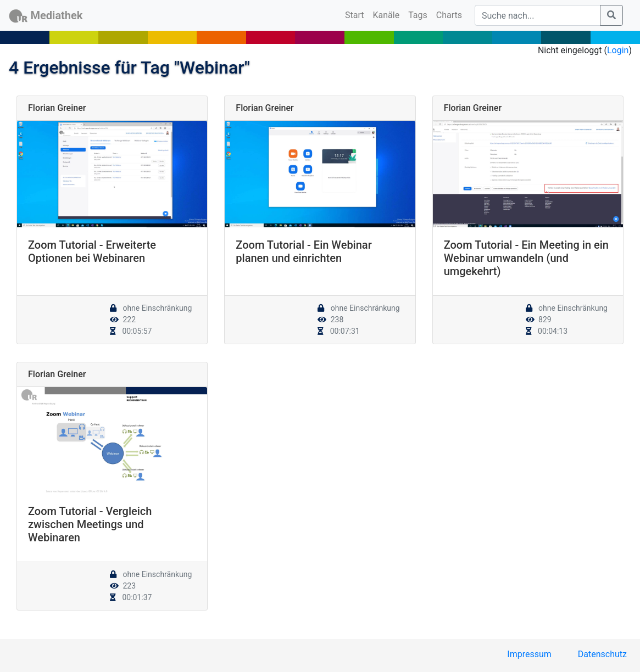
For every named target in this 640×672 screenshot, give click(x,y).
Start (357, 14)
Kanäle (386, 15)
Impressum (529, 654)
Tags (418, 15)
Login (618, 50)
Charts (449, 15)
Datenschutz (602, 654)
